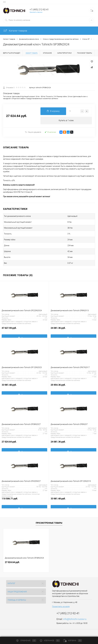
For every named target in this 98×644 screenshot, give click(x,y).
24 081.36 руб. (73, 329)
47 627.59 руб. (24, 329)
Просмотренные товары (49, 523)
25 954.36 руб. (73, 386)
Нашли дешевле (33, 132)
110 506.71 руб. (24, 500)
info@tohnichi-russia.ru (75, 619)
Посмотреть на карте (61, 607)
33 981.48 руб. (24, 386)
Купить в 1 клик (66, 120)
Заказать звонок (36, 12)
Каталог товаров (15, 31)
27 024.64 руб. (24, 443)
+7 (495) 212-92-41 (39, 10)
